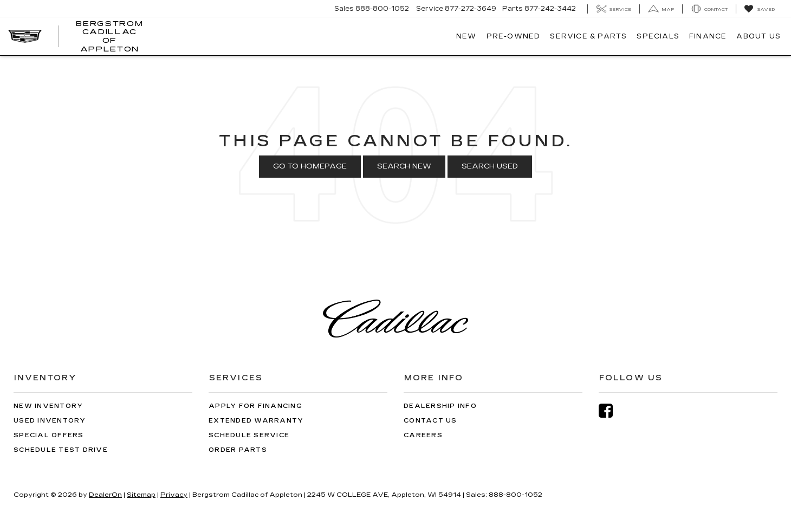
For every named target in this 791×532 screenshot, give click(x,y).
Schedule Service (249, 435)
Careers (423, 435)
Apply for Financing (255, 406)
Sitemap (141, 495)
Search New (404, 166)
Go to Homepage (310, 166)
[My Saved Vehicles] (759, 9)
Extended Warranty (256, 421)
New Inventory (48, 406)
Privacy (174, 495)
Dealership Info (440, 406)
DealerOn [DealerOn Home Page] (105, 495)
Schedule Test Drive (61, 450)
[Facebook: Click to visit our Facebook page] (611, 411)
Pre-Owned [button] (514, 36)
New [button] (466, 36)
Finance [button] (708, 36)
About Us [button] (758, 36)
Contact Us (430, 421)
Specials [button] (658, 36)
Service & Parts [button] (588, 36)
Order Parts (238, 450)
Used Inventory (50, 421)
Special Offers (49, 435)
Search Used (490, 166)
